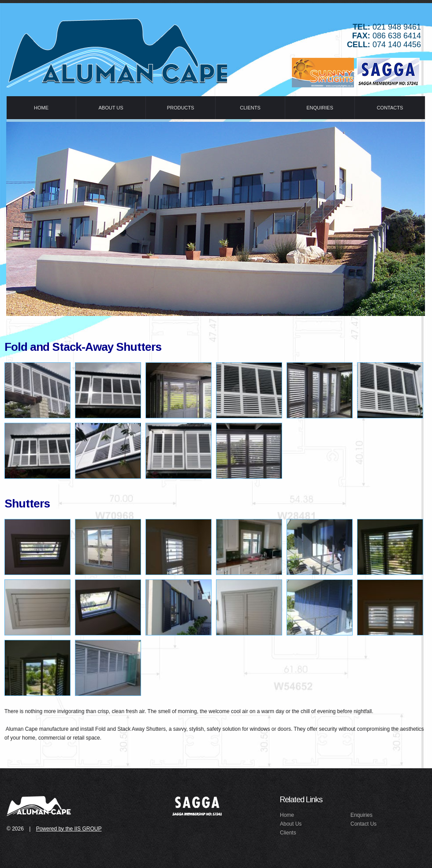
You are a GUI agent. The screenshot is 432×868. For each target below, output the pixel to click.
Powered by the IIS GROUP (69, 829)
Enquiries (361, 815)
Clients (288, 833)
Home (287, 815)
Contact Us (363, 824)
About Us (291, 824)
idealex (40, 805)
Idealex (117, 51)
